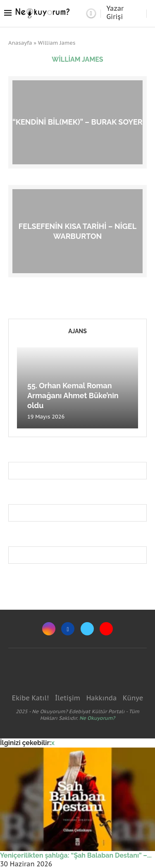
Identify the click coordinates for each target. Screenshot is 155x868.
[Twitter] (87, 629)
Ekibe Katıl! (30, 698)
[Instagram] (49, 629)
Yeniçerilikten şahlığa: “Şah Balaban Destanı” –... (76, 855)
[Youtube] (106, 629)
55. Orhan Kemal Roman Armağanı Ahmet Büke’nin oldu (73, 396)
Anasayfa (20, 43)
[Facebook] (68, 629)
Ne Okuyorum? (97, 718)
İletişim (68, 698)
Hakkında (102, 698)
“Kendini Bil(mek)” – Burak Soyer (77, 122)
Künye (133, 698)
